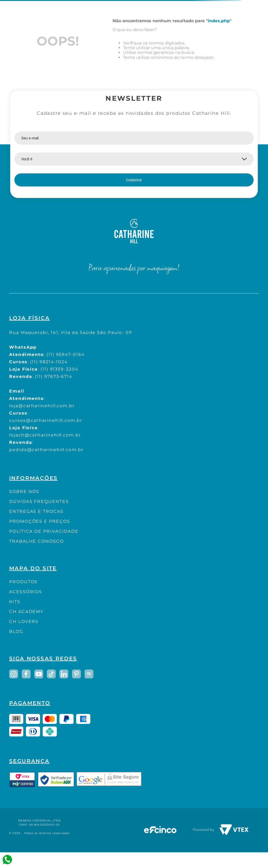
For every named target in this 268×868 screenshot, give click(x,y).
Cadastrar (134, 180)
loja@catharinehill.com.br (42, 406)
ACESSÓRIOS (26, 592)
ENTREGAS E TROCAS (36, 511)
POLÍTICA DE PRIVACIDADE (44, 531)
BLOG (16, 631)
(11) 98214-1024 (49, 362)
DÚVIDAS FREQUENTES (39, 501)
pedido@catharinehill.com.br (46, 450)
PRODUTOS (23, 582)
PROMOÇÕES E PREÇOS (40, 521)
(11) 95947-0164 (66, 354)
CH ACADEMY (26, 612)
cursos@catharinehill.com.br (46, 420)
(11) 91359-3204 (60, 369)
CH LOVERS (24, 622)
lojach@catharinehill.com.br (45, 435)
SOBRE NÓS (24, 492)
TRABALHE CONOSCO (37, 541)
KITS (15, 602)
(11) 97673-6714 (54, 376)
